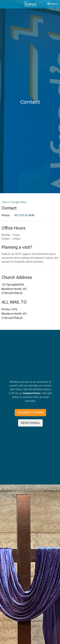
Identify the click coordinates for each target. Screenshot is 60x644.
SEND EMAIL (30, 423)
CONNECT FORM (30, 413)
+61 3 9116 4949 (24, 215)
